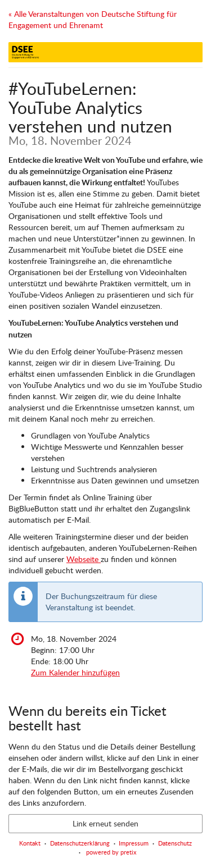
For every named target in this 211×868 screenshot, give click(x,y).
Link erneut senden (105, 823)
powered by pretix (111, 852)
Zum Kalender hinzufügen (75, 672)
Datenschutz (175, 843)
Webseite (84, 559)
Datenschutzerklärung (80, 843)
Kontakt (30, 843)
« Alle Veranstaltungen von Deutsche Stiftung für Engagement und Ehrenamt (93, 19)
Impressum (134, 843)
